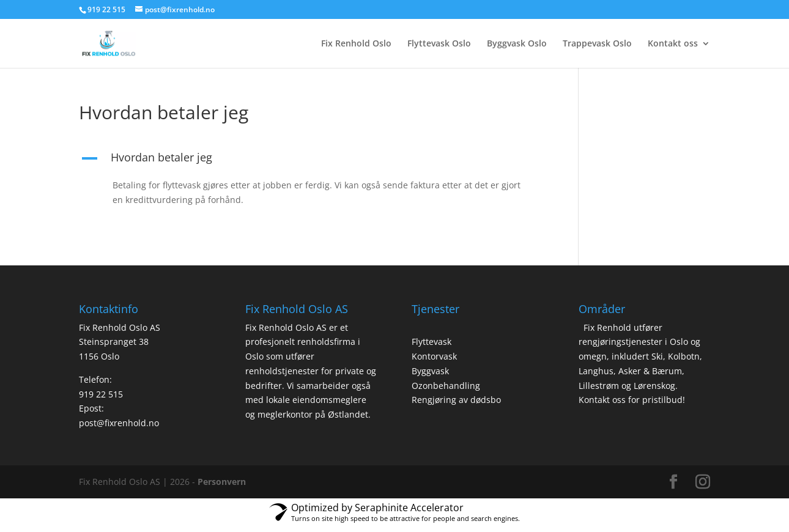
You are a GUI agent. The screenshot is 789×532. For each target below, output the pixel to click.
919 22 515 (101, 394)
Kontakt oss (673, 44)
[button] (311, 160)
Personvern (222, 482)
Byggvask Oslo (517, 44)
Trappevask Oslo (597, 44)
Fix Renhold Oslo (356, 44)
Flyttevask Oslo (439, 44)
